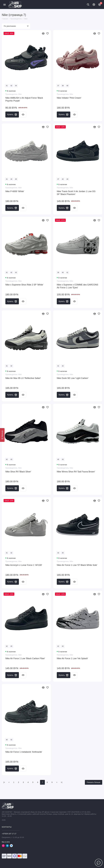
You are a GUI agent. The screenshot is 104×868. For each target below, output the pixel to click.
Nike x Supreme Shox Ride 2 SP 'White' (24, 285)
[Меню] (4, 4)
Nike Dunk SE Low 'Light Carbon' (73, 378)
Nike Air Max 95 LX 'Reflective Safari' (23, 378)
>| (62, 782)
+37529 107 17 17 (9, 834)
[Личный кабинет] (94, 5)
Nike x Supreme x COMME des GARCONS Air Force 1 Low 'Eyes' (77, 286)
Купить (12, 115)
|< (4, 782)
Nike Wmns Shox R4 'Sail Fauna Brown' (76, 472)
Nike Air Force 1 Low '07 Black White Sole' (77, 565)
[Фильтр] (2, 435)
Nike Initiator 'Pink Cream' (69, 98)
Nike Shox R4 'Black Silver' (18, 472)
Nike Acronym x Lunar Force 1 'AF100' (24, 565)
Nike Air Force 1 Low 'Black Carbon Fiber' (25, 659)
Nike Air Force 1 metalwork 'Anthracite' (24, 752)
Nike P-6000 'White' (15, 191)
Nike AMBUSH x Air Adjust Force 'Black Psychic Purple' (24, 99)
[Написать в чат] (99, 863)
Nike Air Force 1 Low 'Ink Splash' (72, 659)
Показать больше (94, 782)
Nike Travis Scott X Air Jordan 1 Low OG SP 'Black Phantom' (76, 193)
